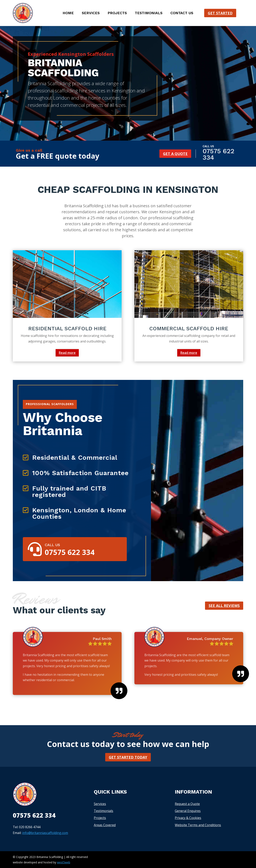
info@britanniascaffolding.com (45, 833)
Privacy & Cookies (188, 818)
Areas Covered (105, 825)
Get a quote (175, 154)
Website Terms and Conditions (198, 825)
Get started (220, 13)
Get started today (128, 757)
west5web (64, 862)
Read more (67, 353)
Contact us (182, 13)
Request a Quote (187, 804)
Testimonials (149, 13)
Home (68, 13)
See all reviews (224, 606)
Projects (117, 13)
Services (91, 13)
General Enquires (188, 811)
